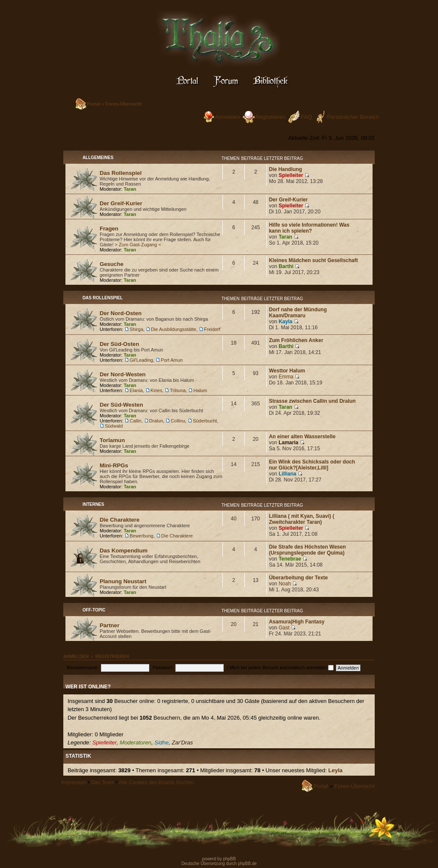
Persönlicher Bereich (353, 117)
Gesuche (112, 264)
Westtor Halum (287, 371)
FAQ (306, 117)
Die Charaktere (120, 520)
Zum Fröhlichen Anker (296, 340)
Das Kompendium (124, 551)
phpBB (229, 859)
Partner (109, 625)
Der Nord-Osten (121, 313)
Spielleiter (291, 175)
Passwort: (163, 667)
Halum (200, 390)
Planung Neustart (123, 581)
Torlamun (112, 440)
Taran (130, 189)
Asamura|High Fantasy (297, 622)
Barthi (286, 266)
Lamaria (288, 443)
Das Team (103, 782)
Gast (284, 628)
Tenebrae (290, 559)
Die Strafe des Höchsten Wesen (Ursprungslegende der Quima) (308, 550)
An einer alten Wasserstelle (302, 437)
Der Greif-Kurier (121, 203)
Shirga (136, 329)
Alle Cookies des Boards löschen (156, 782)
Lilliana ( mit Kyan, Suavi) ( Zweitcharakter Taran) (302, 519)
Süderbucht (205, 421)
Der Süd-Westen (121, 405)
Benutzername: (83, 667)
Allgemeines (98, 158)
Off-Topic (94, 610)
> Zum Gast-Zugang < (138, 245)
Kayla (285, 322)
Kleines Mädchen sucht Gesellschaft (314, 260)
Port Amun (172, 360)
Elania (136, 390)
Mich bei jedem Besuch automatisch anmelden (282, 667)
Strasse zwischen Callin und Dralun (312, 401)
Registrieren (271, 117)
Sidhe (161, 743)
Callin (136, 421)
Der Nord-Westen (123, 374)
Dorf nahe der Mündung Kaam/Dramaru (298, 313)
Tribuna (178, 390)
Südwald (114, 426)
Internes (93, 504)
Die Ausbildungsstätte (174, 329)
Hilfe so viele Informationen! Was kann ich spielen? (309, 228)
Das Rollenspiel (121, 173)
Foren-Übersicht (123, 104)
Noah (285, 584)
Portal (93, 104)
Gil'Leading (141, 360)
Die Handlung (286, 169)
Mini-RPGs (114, 465)
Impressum (74, 782)
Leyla (336, 770)
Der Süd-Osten (119, 344)
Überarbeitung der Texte (299, 578)
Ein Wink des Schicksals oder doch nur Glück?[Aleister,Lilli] (312, 465)
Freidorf (212, 329)
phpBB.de (247, 864)
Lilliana (287, 474)
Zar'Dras (182, 743)
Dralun (156, 421)
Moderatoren (136, 743)
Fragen (109, 229)
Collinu (178, 421)
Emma (286, 377)
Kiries (157, 390)
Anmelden (228, 117)
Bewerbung (142, 536)
